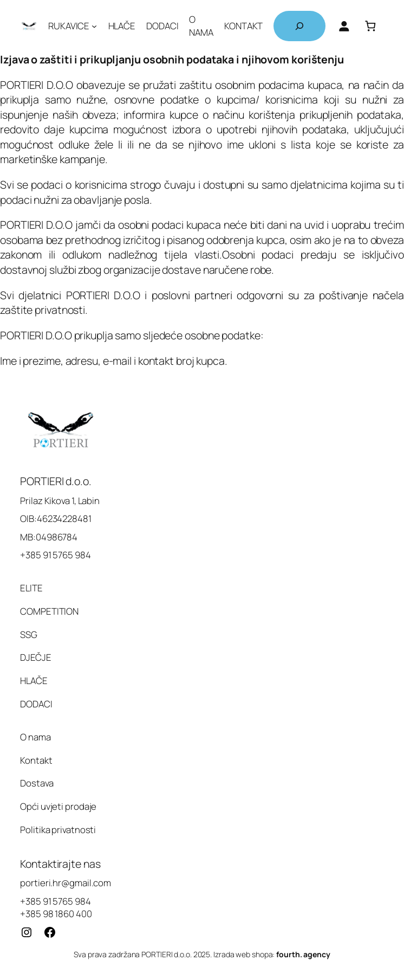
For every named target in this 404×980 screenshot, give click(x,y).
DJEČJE (35, 657)
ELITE (31, 588)
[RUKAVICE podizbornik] (94, 26)
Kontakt (36, 760)
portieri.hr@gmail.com (66, 883)
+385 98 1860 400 (56, 914)
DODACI (36, 704)
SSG (29, 634)
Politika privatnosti (58, 830)
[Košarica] (371, 26)
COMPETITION (49, 611)
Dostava (37, 783)
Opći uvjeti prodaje (58, 806)
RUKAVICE (69, 26)
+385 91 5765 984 (55, 901)
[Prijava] (344, 26)
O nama (35, 737)
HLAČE (34, 681)
